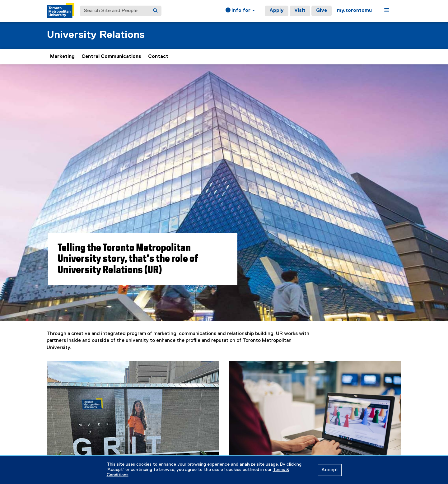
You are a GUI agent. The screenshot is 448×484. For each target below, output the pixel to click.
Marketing (62, 57)
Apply (277, 11)
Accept (330, 470)
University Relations (96, 35)
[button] (240, 11)
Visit (300, 11)
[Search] (155, 11)
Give (322, 11)
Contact (158, 57)
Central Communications (111, 57)
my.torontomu (354, 11)
